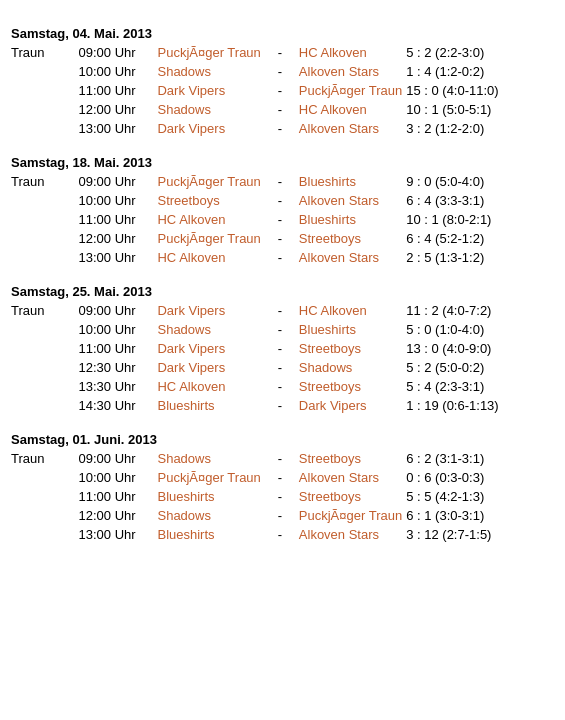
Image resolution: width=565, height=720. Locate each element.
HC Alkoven (333, 52)
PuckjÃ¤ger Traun (208, 52)
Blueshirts (327, 181)
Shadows (183, 71)
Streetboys (188, 200)
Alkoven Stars (339, 71)
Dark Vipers (191, 90)
